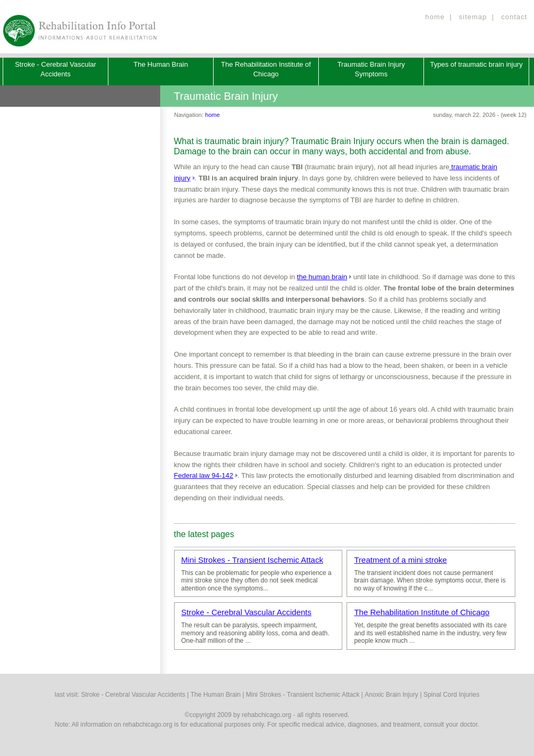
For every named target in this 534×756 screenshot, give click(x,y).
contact (514, 17)
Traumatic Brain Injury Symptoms (371, 69)
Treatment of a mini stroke (400, 560)
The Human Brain (161, 64)
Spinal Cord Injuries (451, 695)
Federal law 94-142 (204, 475)
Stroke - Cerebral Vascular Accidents (246, 612)
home (435, 17)
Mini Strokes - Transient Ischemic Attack (252, 560)
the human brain (322, 277)
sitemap (473, 17)
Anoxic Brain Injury (391, 695)
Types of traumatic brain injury (476, 64)
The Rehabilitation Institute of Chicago (422, 612)
